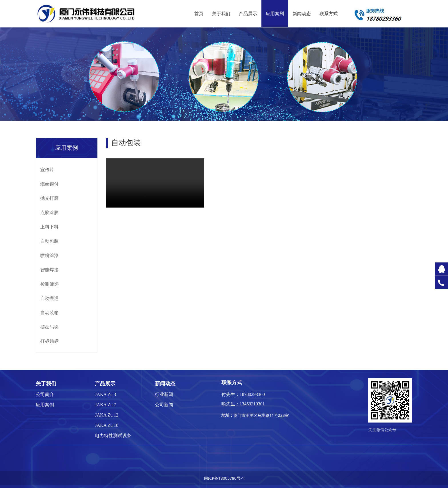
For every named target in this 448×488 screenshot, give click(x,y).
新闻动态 (302, 14)
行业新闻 (164, 394)
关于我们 (221, 14)
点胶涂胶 (49, 212)
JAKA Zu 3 (105, 394)
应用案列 (275, 14)
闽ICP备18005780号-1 (224, 478)
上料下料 (49, 227)
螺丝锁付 (49, 184)
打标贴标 (49, 341)
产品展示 (248, 14)
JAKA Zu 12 (107, 415)
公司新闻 (164, 405)
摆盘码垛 (49, 327)
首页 (199, 14)
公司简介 (45, 394)
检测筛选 (49, 284)
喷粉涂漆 (49, 255)
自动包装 (49, 241)
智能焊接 (49, 270)
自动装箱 (49, 312)
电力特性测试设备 (113, 436)
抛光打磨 (49, 198)
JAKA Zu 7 (105, 405)
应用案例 (45, 405)
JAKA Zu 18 (107, 425)
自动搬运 (49, 298)
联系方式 (329, 14)
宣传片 (47, 170)
